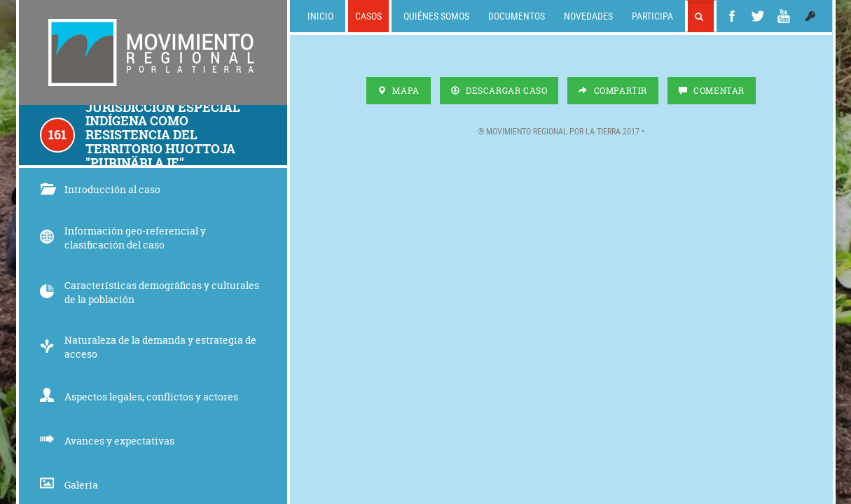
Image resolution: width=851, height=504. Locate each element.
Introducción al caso (100, 189)
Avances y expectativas (107, 441)
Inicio (320, 16)
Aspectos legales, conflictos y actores (139, 397)
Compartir (613, 91)
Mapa (399, 91)
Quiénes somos (436, 16)
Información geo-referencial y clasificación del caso (123, 238)
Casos (368, 16)
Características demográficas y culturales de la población (150, 292)
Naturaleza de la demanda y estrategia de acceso (148, 347)
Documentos (517, 16)
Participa (652, 16)
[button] (810, 16)
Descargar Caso (499, 91)
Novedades (588, 16)
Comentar (712, 91)
